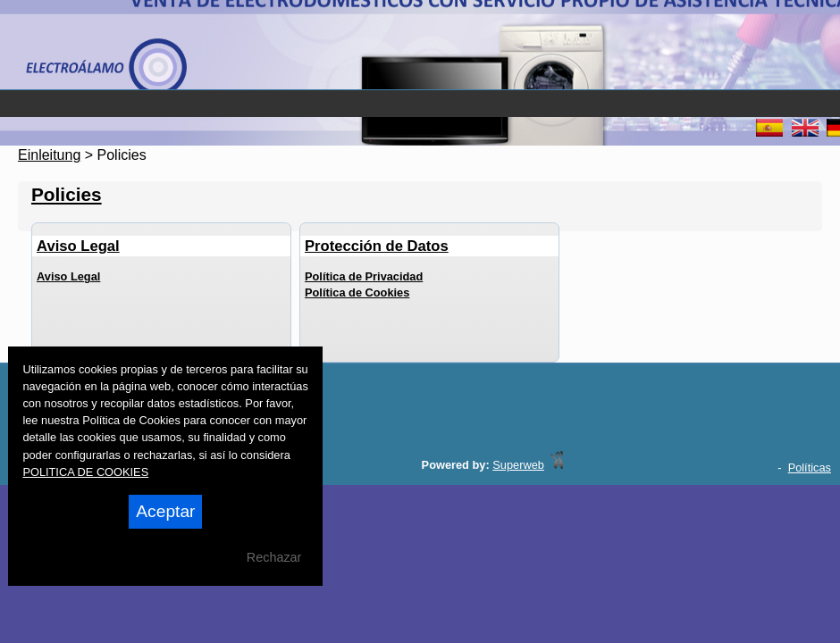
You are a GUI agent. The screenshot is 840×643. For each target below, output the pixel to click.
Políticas (810, 468)
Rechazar (274, 557)
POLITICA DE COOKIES (85, 472)
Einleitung (49, 155)
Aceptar (165, 511)
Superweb (518, 465)
